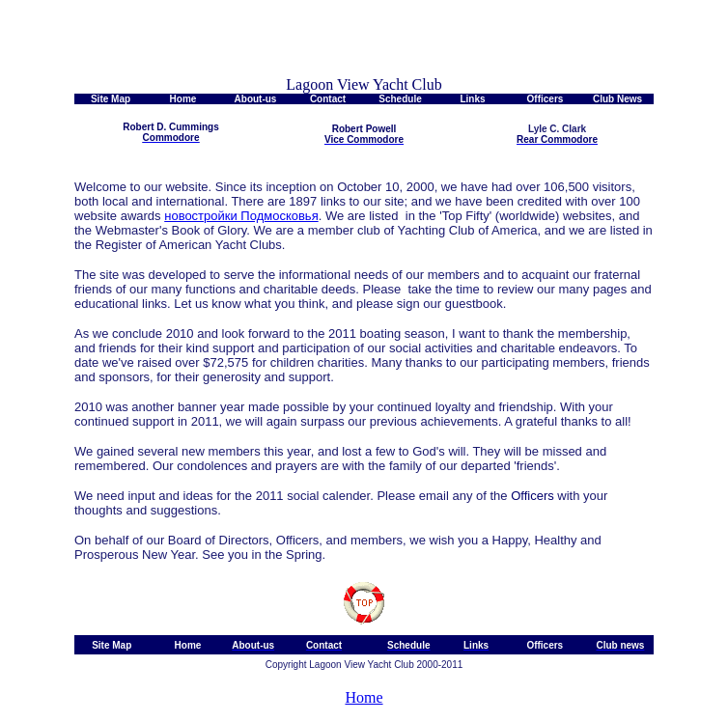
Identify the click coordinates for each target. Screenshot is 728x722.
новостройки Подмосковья (241, 216)
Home (364, 697)
